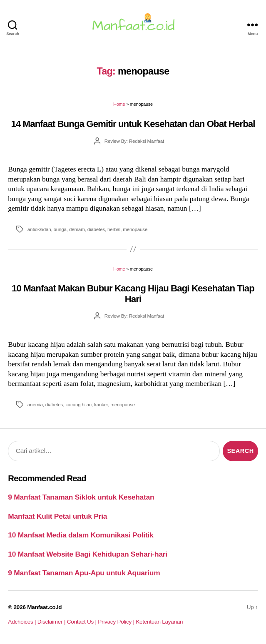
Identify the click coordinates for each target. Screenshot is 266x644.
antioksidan (39, 229)
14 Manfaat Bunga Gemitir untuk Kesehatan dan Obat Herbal (133, 124)
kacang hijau (78, 404)
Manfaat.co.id (44, 607)
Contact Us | (83, 622)
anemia (35, 404)
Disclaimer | (52, 622)
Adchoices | (22, 622)
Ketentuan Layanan (159, 622)
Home (119, 104)
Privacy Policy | (117, 622)
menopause (135, 229)
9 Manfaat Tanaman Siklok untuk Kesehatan (81, 497)
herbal (114, 229)
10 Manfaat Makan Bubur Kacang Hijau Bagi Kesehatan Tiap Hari (133, 293)
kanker (101, 404)
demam (77, 229)
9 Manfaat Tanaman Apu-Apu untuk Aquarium (84, 573)
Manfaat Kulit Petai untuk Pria (57, 516)
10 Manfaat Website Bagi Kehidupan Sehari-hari (88, 554)
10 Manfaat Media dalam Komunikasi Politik (81, 535)
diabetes (96, 229)
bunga (60, 229)
